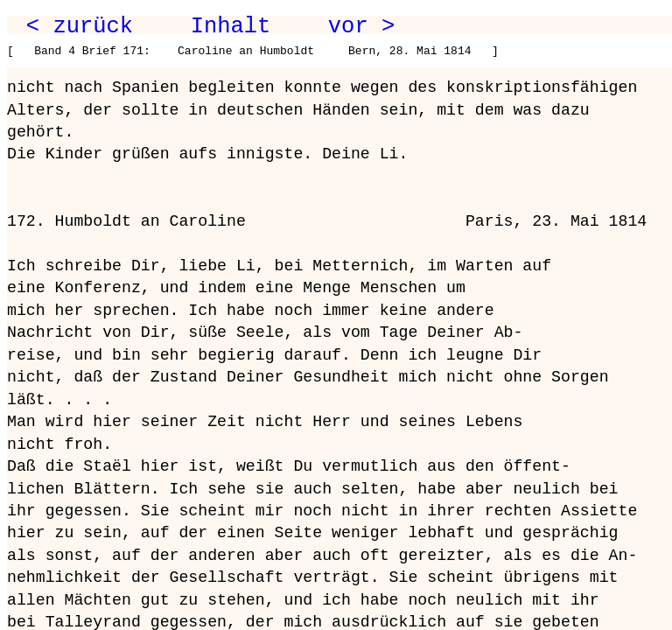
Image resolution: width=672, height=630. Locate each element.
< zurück (80, 26)
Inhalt (231, 26)
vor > (361, 26)
